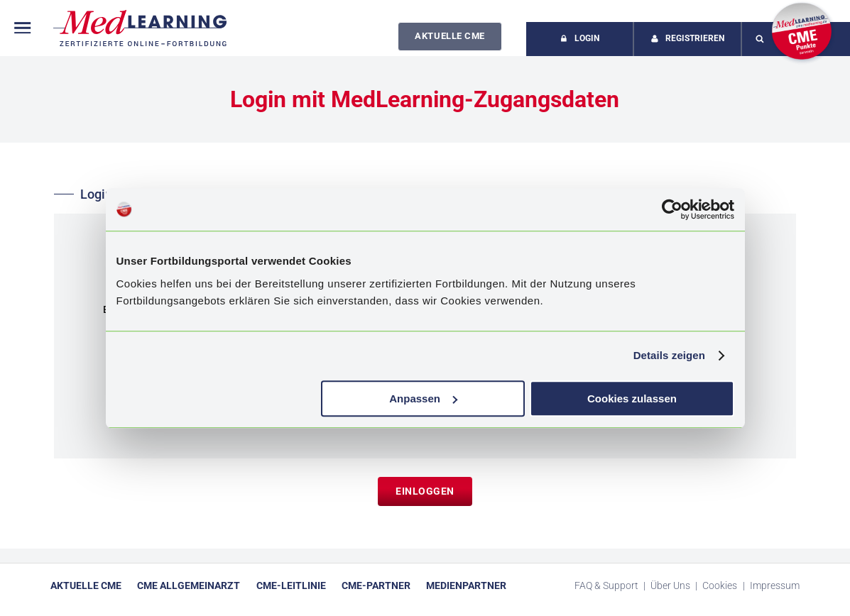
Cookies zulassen (632, 398)
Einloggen (425, 491)
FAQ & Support (607, 585)
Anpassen (423, 398)
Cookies (721, 585)
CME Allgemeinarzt (189, 585)
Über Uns (671, 585)
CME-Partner (376, 585)
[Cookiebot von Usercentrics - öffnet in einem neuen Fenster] (672, 209)
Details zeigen (669, 355)
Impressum (775, 585)
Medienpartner (466, 585)
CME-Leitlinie (291, 585)
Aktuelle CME (449, 36)
